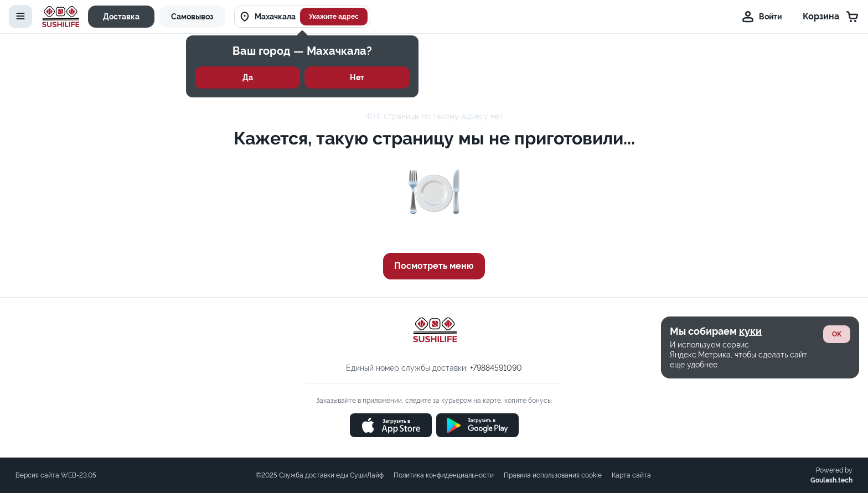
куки (750, 331)
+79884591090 (496, 368)
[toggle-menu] (20, 17)
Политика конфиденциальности (444, 475)
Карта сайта (631, 475)
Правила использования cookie (553, 475)
